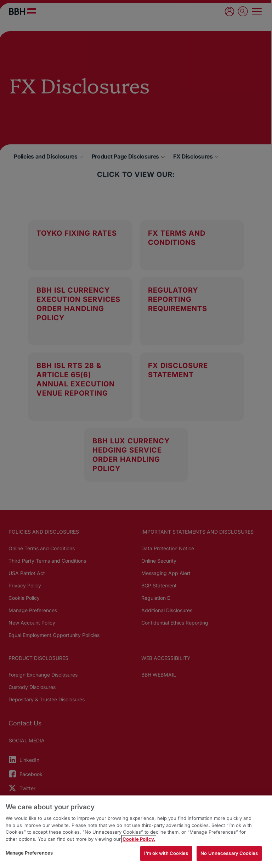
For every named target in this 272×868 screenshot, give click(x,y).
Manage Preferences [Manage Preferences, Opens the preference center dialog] (29, 853)
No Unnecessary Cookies (229, 853)
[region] (136, 832)
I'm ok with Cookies (166, 853)
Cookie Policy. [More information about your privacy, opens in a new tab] (139, 839)
